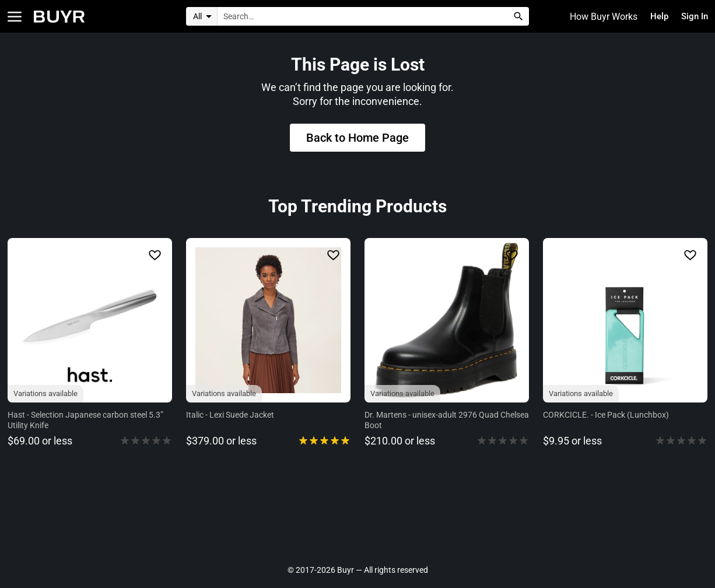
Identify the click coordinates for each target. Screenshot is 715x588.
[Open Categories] (15, 17)
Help (656, 17)
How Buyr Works (598, 17)
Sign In (693, 17)
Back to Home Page (357, 139)
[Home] (59, 17)
